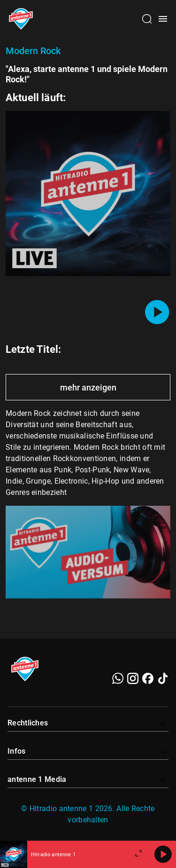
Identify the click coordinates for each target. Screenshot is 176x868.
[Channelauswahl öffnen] (147, 19)
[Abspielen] (163, 854)
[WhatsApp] (118, 678)
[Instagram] (133, 678)
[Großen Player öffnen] (138, 854)
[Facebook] (148, 678)
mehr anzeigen (88, 387)
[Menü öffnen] (163, 19)
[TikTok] (163, 678)
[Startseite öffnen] (21, 19)
